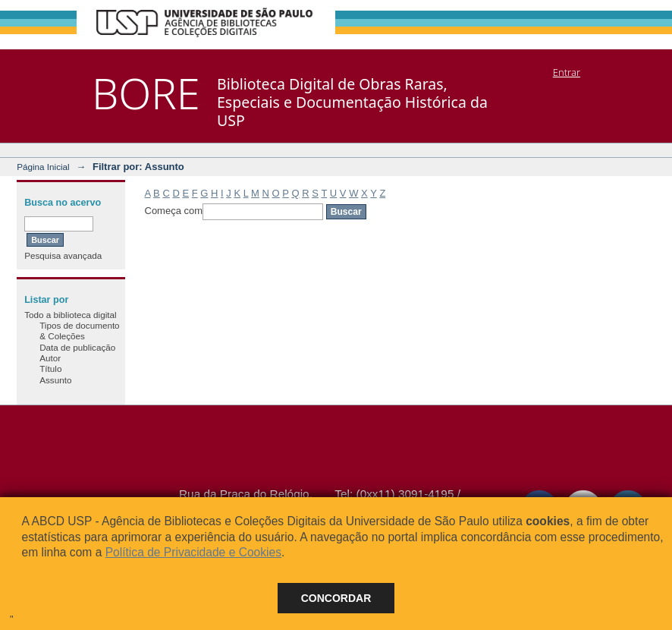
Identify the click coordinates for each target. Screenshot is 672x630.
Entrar (567, 72)
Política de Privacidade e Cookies (193, 552)
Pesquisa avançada (63, 255)
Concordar (336, 598)
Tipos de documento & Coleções (79, 331)
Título (50, 369)
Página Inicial (43, 167)
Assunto (55, 380)
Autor (50, 358)
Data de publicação (77, 347)
